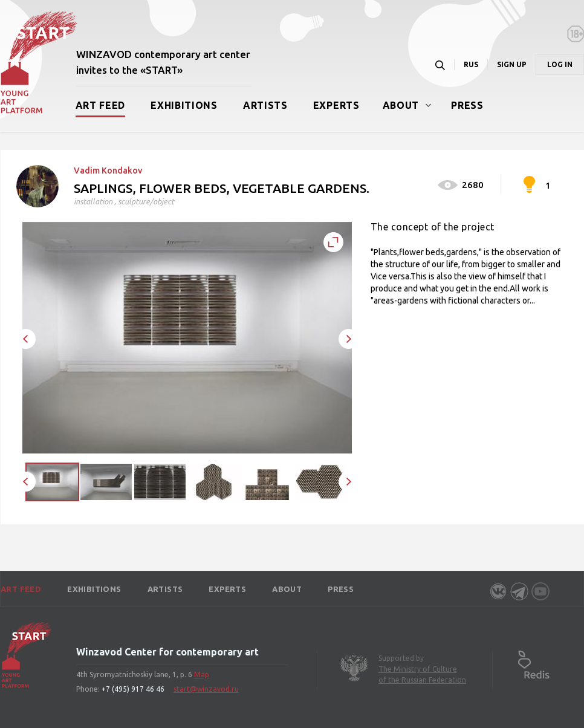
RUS (471, 64)
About (401, 105)
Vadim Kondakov (108, 171)
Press (467, 105)
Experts (336, 105)
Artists (265, 105)
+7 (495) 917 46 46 (133, 689)
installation (93, 201)
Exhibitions (184, 105)
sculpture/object (146, 201)
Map (202, 674)
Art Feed (101, 105)
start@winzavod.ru (206, 689)
